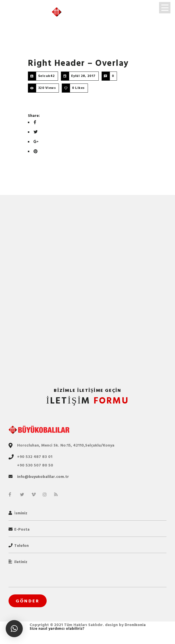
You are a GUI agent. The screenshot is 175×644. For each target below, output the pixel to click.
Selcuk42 (47, 76)
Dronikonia (135, 625)
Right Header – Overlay (78, 63)
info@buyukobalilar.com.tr (43, 477)
